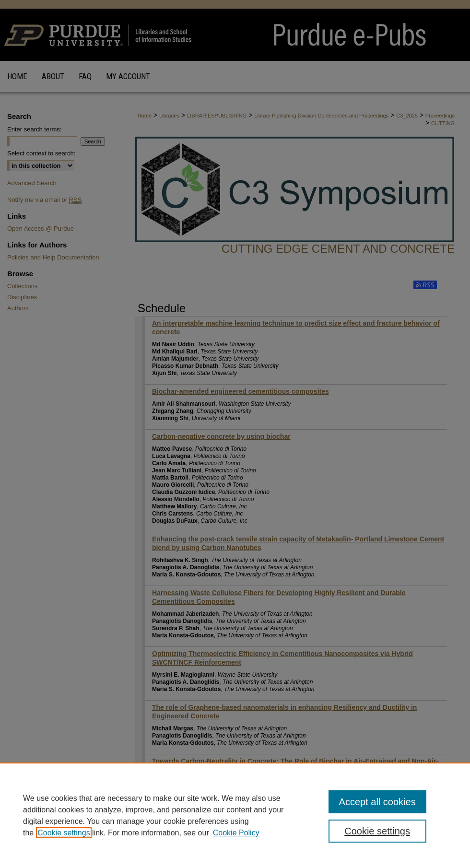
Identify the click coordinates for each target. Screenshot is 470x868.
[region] (235, 815)
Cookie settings (64, 833)
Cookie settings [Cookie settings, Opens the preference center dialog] (377, 831)
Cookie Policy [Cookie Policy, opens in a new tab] (236, 833)
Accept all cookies (377, 802)
